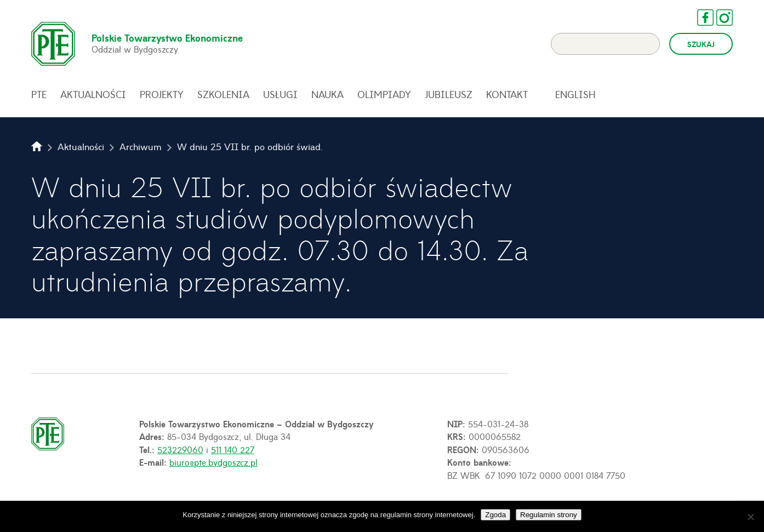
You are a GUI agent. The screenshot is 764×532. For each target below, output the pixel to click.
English (575, 94)
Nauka (327, 94)
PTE (39, 94)
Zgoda (495, 515)
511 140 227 (233, 449)
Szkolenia (223, 94)
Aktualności (93, 94)
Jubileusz (449, 94)
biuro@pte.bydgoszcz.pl (213, 462)
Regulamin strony (549, 515)
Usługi (280, 94)
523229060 (180, 449)
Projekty (162, 94)
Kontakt (507, 94)
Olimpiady (384, 94)
